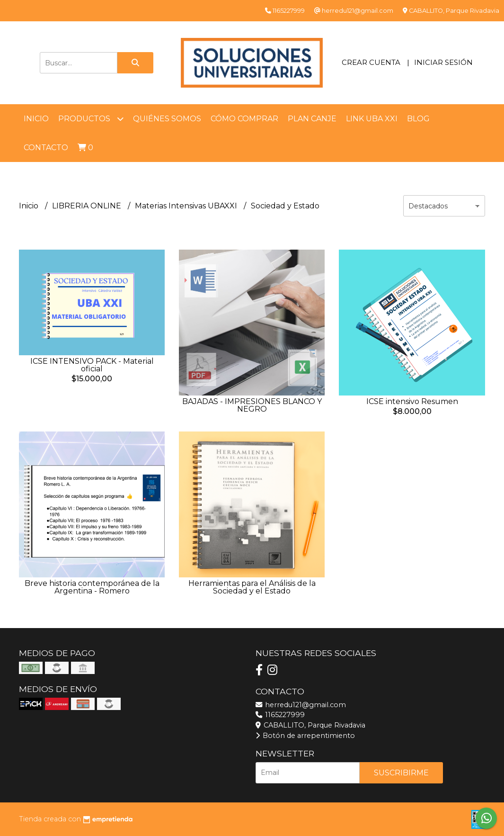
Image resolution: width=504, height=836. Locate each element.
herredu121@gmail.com (301, 705)
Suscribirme (401, 773)
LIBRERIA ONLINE (88, 206)
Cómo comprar (244, 119)
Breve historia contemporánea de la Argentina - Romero (92, 587)
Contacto (46, 148)
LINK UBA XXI (372, 119)
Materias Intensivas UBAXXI (187, 206)
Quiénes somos (167, 119)
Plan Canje (312, 119)
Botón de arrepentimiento (305, 736)
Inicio (36, 119)
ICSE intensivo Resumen (412, 401)
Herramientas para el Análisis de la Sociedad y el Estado (252, 587)
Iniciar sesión (443, 62)
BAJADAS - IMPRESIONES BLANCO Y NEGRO (252, 405)
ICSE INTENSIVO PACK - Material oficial (92, 365)
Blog (418, 119)
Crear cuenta (371, 62)
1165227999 (280, 715)
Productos (91, 119)
